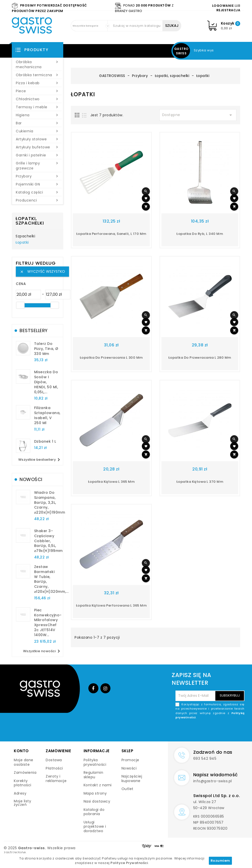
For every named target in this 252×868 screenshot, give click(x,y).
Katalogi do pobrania (94, 812)
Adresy (20, 793)
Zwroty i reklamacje (56, 779)
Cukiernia (38, 131)
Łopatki (22, 243)
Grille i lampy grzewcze (38, 166)
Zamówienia (25, 773)
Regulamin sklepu (93, 775)
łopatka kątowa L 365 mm (111, 482)
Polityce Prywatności (129, 863)
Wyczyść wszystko (42, 271)
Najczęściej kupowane (132, 779)
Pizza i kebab (38, 83)
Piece (38, 91)
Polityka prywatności (95, 762)
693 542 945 (205, 758)
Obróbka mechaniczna (38, 64)
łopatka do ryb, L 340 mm (200, 234)
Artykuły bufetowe (38, 147)
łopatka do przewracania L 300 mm (111, 358)
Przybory (38, 176)
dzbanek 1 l (45, 441)
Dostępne (198, 115)
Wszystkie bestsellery (40, 460)
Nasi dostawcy (97, 801)
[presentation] (206, 732)
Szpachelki (25, 236)
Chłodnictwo (38, 99)
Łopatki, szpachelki (30, 221)
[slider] (20, 305)
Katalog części (38, 192)
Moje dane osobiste (24, 762)
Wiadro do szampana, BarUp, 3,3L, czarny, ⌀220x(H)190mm (50, 502)
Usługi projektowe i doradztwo (95, 827)
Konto (21, 751)
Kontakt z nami (98, 785)
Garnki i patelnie (38, 155)
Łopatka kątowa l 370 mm (200, 482)
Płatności (54, 768)
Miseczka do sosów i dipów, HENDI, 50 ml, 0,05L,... (46, 382)
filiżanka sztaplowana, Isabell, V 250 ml (47, 415)
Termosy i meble (38, 107)
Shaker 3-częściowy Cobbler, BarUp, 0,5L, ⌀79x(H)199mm (48, 541)
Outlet (128, 789)
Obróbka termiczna (38, 75)
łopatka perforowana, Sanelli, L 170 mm (111, 234)
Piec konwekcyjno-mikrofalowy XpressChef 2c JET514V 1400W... (48, 622)
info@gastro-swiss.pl (213, 781)
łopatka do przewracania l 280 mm (200, 358)
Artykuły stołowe (38, 139)
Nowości (129, 768)
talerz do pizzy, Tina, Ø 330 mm (46, 349)
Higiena (38, 115)
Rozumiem (220, 861)
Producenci (38, 200)
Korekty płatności (23, 783)
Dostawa (54, 760)
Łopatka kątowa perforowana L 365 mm (111, 605)
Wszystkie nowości (43, 651)
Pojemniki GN (38, 184)
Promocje (130, 760)
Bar (38, 123)
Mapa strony (95, 793)
